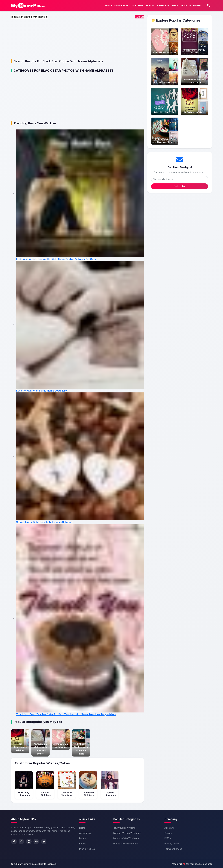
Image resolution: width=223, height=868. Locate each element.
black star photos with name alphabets (73, 61)
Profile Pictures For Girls (126, 844)
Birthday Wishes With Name (127, 833)
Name (184, 5)
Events (150, 5)
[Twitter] (44, 841)
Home (109, 5)
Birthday (138, 5)
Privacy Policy (172, 844)
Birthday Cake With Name (126, 838)
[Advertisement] (77, 40)
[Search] (209, 6)
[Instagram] (29, 841)
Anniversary (122, 5)
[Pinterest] (21, 841)
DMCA (168, 838)
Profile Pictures (168, 5)
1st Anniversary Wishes (125, 828)
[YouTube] (36, 841)
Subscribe (180, 186)
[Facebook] (14, 841)
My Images (196, 5)
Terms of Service (173, 849)
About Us (169, 828)
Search (139, 17)
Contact (168, 833)
